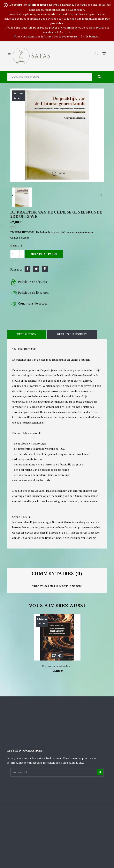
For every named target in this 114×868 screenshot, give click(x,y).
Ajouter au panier (44, 254)
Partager (27, 269)
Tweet (36, 269)
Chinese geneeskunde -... (57, 666)
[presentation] (40, 787)
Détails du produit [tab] (72, 334)
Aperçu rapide (60, 656)
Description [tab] (27, 334)
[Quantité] (15, 254)
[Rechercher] (57, 77)
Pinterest (45, 269)
